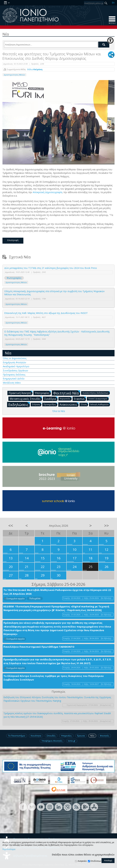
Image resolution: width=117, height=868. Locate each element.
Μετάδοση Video (12, 383)
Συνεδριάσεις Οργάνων (15, 370)
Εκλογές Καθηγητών (100, 404)
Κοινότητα (36, 736)
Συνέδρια (51, 399)
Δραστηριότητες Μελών (14, 75)
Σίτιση (84, 404)
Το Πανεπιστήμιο (17, 736)
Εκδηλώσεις (19, 404)
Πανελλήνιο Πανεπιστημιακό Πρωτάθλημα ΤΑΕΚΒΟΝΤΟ (39, 647)
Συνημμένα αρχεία (16, 599)
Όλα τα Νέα (59, 411)
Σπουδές (51, 736)
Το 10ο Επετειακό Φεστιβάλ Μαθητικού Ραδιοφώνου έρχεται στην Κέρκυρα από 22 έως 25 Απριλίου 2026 (57, 592)
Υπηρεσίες (66, 736)
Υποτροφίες (43, 393)
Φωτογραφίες (14, 278)
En (113, 3)
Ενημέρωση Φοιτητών (14, 362)
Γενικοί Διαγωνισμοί (98, 399)
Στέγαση (37, 404)
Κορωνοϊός (66, 399)
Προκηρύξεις (50, 404)
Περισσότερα (9, 849)
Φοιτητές (104, 736)
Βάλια (35, 69)
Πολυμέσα (35, 598)
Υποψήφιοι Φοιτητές (52, 741)
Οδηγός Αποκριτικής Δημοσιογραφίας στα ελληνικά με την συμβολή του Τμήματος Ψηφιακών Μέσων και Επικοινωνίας (54, 293)
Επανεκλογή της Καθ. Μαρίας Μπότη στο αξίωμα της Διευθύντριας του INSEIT (46, 313)
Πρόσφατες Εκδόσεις (14, 375)
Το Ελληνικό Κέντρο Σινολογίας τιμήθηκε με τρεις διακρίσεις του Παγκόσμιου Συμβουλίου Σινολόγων (54, 678)
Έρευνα (81, 736)
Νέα (8, 353)
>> (106, 526)
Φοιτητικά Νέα (67, 393)
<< (11, 526)
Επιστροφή (13, 240)
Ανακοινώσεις (69, 404)
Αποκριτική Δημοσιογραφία (47, 192)
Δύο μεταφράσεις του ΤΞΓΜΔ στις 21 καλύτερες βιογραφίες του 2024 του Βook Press (51, 268)
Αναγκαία (82, 861)
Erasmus (80, 399)
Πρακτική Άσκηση (21, 393)
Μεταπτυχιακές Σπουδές (26, 399)
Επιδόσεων (96, 861)
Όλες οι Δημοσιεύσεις (15, 358)
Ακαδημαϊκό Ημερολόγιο (16, 366)
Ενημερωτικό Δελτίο (14, 379)
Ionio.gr (72, 741)
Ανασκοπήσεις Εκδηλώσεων (96, 393)
